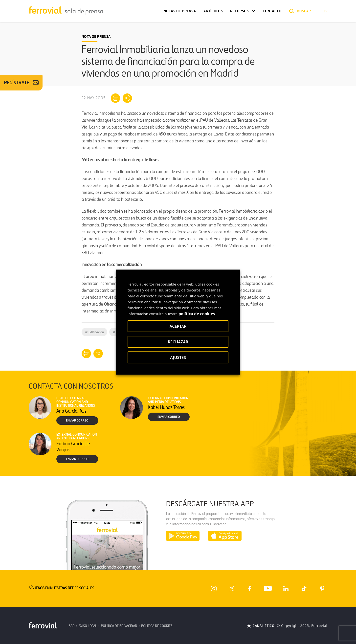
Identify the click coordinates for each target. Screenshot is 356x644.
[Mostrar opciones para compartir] (127, 98)
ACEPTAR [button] (178, 326)
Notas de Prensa (180, 11)
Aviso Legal (88, 626)
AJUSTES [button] (178, 357)
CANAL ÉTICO (260, 626)
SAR (72, 626)
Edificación (94, 332)
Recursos (240, 11)
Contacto (272, 11)
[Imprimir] (115, 98)
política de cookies (197, 313)
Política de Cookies (157, 626)
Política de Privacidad (119, 626)
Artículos (213, 11)
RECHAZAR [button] (178, 342)
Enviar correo (77, 421)
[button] (300, 11)
